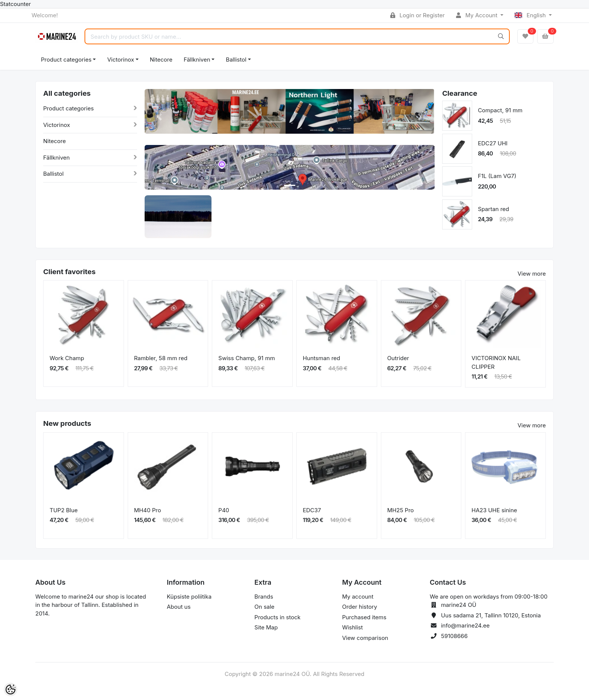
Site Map (266, 627)
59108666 (454, 636)
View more (532, 274)
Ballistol (236, 60)
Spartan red (493, 209)
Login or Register (418, 15)
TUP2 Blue (64, 510)
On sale (264, 607)
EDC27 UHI (493, 143)
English (531, 15)
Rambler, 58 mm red (161, 358)
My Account (477, 15)
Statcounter (15, 4)
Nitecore (161, 60)
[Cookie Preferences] (11, 689)
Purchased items (364, 617)
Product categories (66, 60)
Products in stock (277, 617)
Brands (264, 597)
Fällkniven (197, 60)
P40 (224, 510)
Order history (360, 607)
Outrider (398, 358)
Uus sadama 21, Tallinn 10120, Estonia (491, 615)
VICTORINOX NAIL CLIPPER (496, 362)
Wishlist (353, 627)
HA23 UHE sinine (494, 510)
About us (179, 607)
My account (358, 597)
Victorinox (120, 60)
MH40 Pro (148, 510)
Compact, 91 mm (500, 110)
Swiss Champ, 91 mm (247, 358)
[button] (159, 117)
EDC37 (312, 510)
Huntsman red (322, 358)
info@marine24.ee (465, 625)
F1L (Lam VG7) (497, 176)
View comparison (365, 638)
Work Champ (67, 358)
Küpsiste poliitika (189, 597)
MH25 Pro (401, 510)
